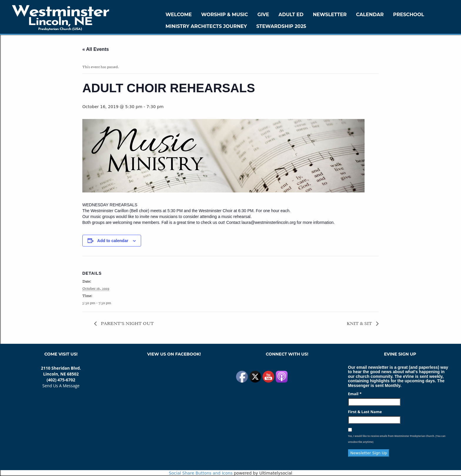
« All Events (96, 49)
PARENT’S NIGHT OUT (127, 324)
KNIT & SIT (360, 324)
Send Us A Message (61, 386)
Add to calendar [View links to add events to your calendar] (113, 241)
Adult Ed (291, 15)
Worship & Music (224, 15)
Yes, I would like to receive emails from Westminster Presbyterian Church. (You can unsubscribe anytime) (397, 439)
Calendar (370, 15)
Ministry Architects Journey (206, 26)
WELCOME (179, 15)
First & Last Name (365, 412)
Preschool (409, 15)
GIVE (263, 15)
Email (355, 394)
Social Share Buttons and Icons (201, 473)
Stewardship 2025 (281, 26)
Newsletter (330, 15)
